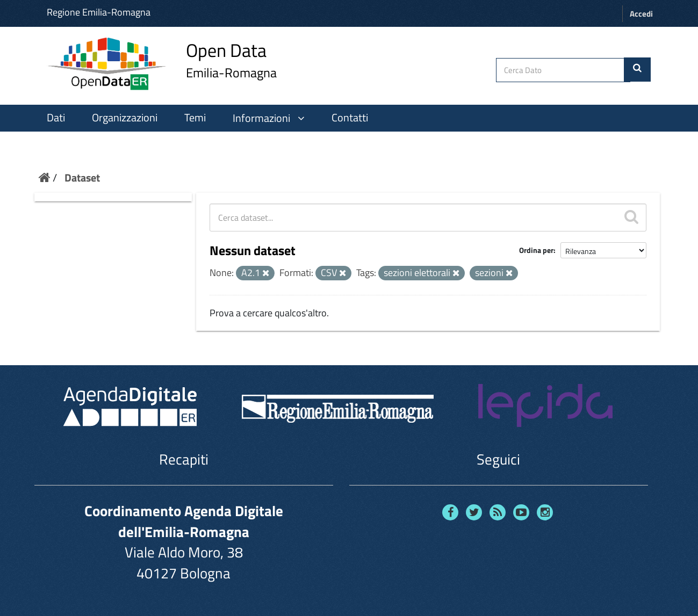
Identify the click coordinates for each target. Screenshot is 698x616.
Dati (56, 118)
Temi (195, 118)
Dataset (82, 177)
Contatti (350, 118)
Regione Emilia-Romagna (99, 12)
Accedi (641, 14)
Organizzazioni (125, 118)
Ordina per (536, 250)
